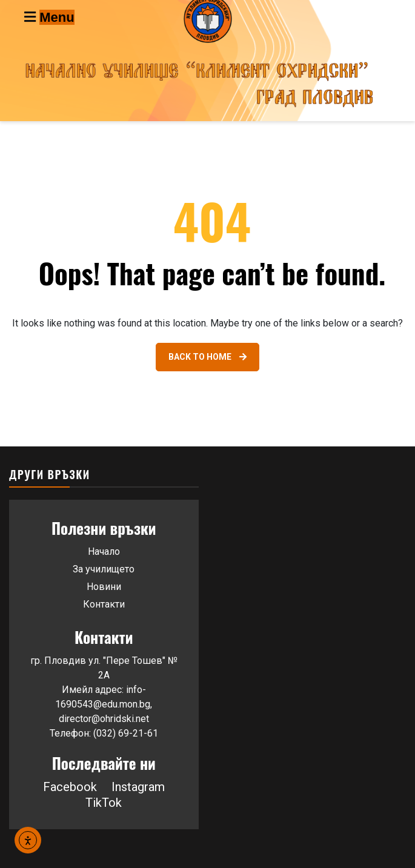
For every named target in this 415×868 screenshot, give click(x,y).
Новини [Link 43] (104, 587)
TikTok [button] (104, 803)
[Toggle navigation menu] (75, 17)
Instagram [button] (138, 787)
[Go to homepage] (207, 61)
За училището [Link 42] (104, 569)
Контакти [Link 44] (104, 604)
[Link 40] (207, 357)
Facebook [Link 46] (70, 787)
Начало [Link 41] (104, 552)
